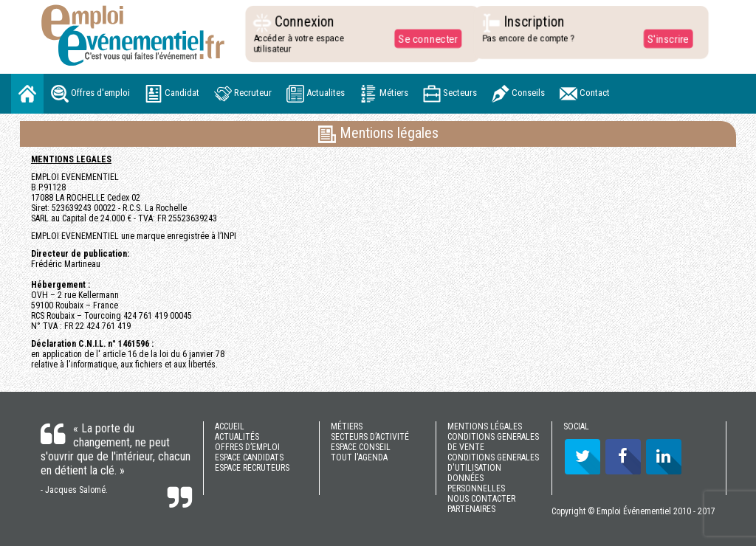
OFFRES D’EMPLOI (247, 447)
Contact (585, 94)
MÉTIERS (347, 426)
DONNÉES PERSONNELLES (476, 483)
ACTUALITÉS (237, 437)
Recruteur (243, 94)
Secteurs (450, 94)
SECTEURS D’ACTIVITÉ (370, 437)
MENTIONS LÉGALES (485, 426)
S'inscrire (664, 38)
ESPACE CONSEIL (361, 447)
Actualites (316, 94)
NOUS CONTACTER (481, 499)
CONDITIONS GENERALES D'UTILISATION (493, 463)
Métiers (384, 94)
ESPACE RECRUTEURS (252, 468)
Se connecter (425, 38)
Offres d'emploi (90, 94)
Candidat (172, 94)
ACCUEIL (230, 426)
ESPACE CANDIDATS (249, 457)
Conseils (518, 94)
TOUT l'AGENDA (359, 457)
